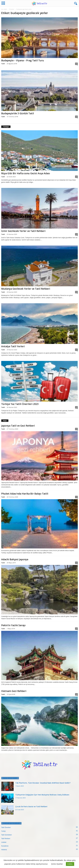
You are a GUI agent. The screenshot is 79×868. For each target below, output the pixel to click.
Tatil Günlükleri (6, 835)
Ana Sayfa (4, 9)
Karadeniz (5, 846)
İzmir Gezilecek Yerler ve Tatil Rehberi (23, 231)
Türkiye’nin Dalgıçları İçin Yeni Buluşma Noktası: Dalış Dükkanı (42, 795)
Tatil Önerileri (6, 827)
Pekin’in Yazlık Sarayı (13, 625)
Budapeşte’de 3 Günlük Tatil (18, 113)
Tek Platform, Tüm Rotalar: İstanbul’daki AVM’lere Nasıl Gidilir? (43, 783)
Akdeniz (4, 850)
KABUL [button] (70, 864)
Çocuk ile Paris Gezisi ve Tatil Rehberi (31, 806)
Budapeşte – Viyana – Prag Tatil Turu (23, 60)
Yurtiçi (3, 831)
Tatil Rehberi (6, 839)
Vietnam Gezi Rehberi (14, 691)
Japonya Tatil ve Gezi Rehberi (18, 426)
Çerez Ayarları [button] (57, 864)
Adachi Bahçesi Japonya (15, 559)
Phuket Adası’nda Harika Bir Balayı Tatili (25, 494)
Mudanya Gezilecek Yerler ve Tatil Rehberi (26, 289)
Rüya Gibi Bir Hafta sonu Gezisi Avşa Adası (26, 173)
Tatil (3, 64)
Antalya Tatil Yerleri (13, 346)
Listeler (4, 842)
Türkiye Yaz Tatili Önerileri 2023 (20, 404)
